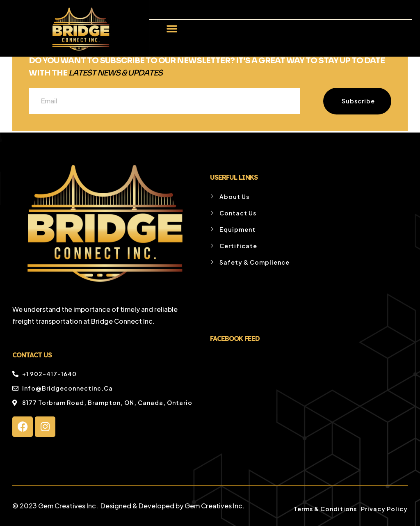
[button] (172, 28)
